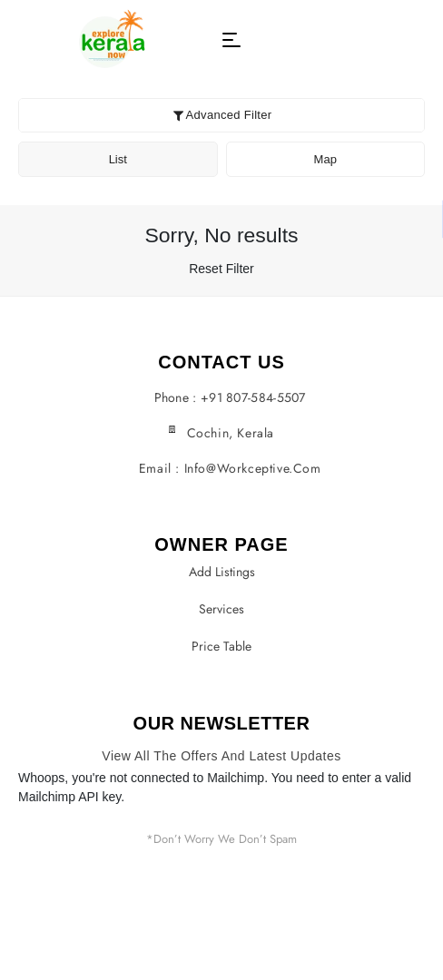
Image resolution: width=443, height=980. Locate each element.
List (118, 159)
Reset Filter (221, 269)
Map (325, 159)
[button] (231, 40)
